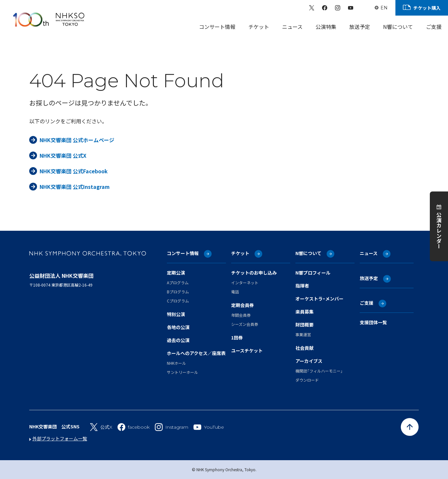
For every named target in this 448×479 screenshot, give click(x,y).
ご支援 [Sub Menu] (434, 27)
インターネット (245, 282)
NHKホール (176, 363)
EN (384, 8)
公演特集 (326, 27)
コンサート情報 (183, 253)
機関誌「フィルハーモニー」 (319, 371)
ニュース (292, 27)
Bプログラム (178, 292)
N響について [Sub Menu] (398, 27)
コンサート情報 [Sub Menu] (217, 27)
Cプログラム (178, 301)
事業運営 (303, 334)
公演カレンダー (439, 230)
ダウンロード (307, 380)
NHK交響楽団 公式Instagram (75, 187)
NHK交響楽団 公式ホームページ (77, 140)
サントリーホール (182, 372)
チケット (240, 253)
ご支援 (367, 303)
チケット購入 (427, 8)
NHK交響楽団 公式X (63, 155)
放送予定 (360, 27)
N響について (308, 253)
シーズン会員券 (245, 324)
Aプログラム (178, 282)
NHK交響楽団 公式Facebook (74, 171)
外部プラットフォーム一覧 (60, 438)
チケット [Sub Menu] (259, 27)
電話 (235, 292)
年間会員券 (241, 315)
